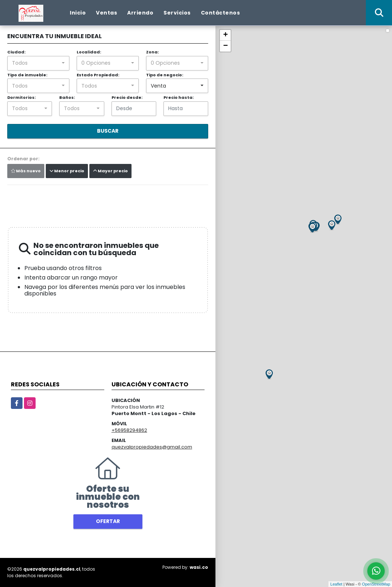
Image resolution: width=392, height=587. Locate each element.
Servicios (177, 13)
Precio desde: (127, 97)
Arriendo (140, 13)
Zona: (152, 52)
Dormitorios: (21, 97)
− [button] (225, 46)
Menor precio (67, 171)
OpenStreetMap (376, 584)
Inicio (78, 13)
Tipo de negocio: (165, 75)
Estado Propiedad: (98, 75)
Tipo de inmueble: (27, 75)
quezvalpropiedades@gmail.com (152, 447)
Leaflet (336, 584)
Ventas (106, 13)
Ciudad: (16, 52)
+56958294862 (129, 430)
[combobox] (38, 63)
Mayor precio (110, 171)
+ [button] (225, 35)
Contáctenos (221, 13)
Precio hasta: (179, 97)
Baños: (67, 97)
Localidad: (89, 52)
